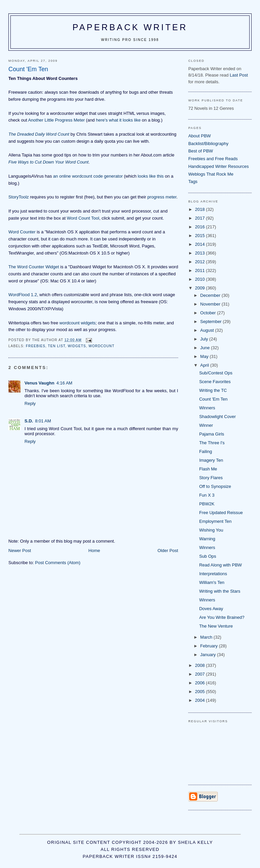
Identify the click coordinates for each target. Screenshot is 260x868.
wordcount (101, 346)
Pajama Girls (212, 434)
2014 (200, 244)
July (205, 339)
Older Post (168, 551)
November (211, 304)
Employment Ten (216, 521)
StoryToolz (19, 197)
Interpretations (213, 574)
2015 (200, 236)
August (208, 330)
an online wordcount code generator (88, 176)
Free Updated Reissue (221, 513)
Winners (207, 408)
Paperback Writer (130, 27)
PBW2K (207, 504)
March (207, 637)
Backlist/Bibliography (208, 144)
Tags (193, 181)
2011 (200, 270)
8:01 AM (43, 421)
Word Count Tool (83, 218)
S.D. (29, 421)
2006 (200, 683)
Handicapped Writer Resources (218, 166)
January (209, 655)
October (209, 313)
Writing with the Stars (220, 591)
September (212, 322)
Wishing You (211, 530)
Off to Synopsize (215, 486)
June (206, 348)
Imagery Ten (211, 460)
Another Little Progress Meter (57, 120)
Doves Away (211, 609)
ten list (57, 346)
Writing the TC (213, 390)
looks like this (151, 176)
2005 (200, 692)
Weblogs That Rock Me (211, 174)
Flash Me (208, 469)
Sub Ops (208, 556)
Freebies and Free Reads (213, 159)
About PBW (199, 136)
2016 (200, 227)
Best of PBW (201, 151)
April (205, 365)
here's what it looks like (118, 120)
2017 (200, 218)
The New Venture (216, 626)
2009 (200, 288)
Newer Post (20, 551)
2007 (200, 674)
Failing (206, 451)
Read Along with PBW (221, 565)
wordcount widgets (77, 323)
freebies (36, 346)
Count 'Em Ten (214, 399)
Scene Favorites (215, 382)
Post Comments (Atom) (58, 563)
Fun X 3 (207, 495)
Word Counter (22, 232)
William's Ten (212, 582)
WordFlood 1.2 (23, 295)
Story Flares (211, 478)
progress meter (162, 197)
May (205, 356)
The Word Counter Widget (34, 267)
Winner (206, 425)
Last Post (239, 75)
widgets (77, 346)
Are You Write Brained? (222, 617)
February (210, 646)
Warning (207, 539)
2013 (200, 253)
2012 (200, 262)
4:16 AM (64, 383)
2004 (200, 700)
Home (94, 551)
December (211, 295)
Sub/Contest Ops (216, 373)
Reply (30, 403)
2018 (200, 209)
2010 (200, 279)
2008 (200, 665)
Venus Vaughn (39, 383)
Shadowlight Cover (218, 417)
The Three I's (212, 443)
